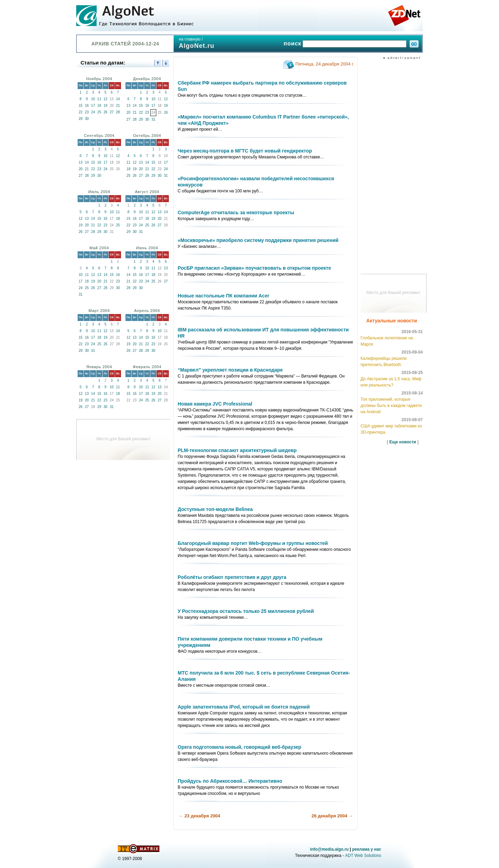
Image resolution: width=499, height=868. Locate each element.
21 (118, 106)
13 (128, 106)
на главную (190, 39)
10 (93, 99)
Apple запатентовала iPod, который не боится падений (244, 707)
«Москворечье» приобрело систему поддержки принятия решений (258, 240)
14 (118, 99)
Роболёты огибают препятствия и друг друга (232, 577)
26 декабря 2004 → (332, 816)
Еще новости (403, 442)
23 (87, 112)
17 (93, 106)
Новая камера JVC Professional (215, 404)
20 (128, 112)
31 (153, 119)
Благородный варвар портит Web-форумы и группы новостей (253, 543)
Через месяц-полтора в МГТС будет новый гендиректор (245, 151)
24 (93, 112)
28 (118, 112)
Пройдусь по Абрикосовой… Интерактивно (230, 781)
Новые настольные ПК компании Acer (224, 296)
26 (106, 112)
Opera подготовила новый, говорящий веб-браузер (240, 747)
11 (99, 99)
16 (87, 106)
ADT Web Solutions (363, 856)
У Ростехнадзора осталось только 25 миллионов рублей (246, 611)
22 (81, 112)
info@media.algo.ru (329, 849)
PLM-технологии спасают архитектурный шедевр (237, 450)
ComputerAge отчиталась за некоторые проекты (236, 212)
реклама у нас (367, 849)
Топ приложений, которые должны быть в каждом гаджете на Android (391, 406)
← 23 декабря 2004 (200, 816)
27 (112, 112)
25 (99, 112)
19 (106, 106)
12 (106, 99)
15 (81, 106)
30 (87, 119)
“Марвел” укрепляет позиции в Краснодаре (230, 370)
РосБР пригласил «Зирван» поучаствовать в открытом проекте (255, 268)
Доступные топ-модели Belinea (215, 509)
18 (99, 106)
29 (81, 119)
